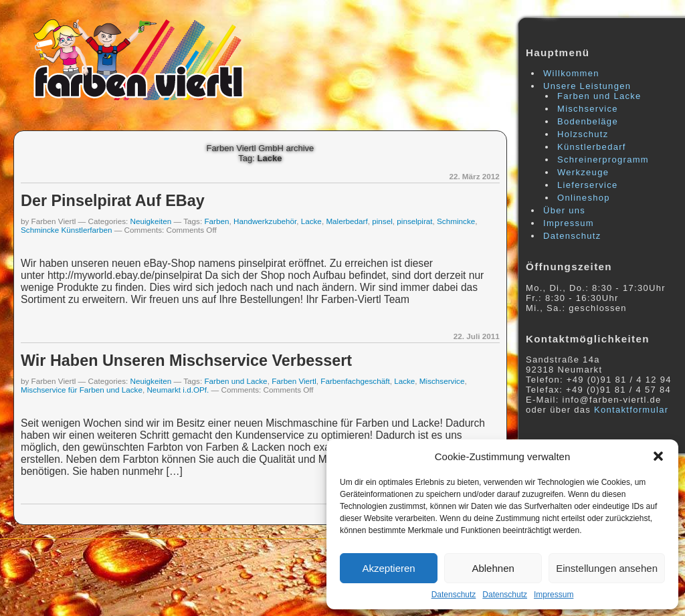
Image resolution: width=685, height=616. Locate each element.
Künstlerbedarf (592, 147)
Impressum (554, 595)
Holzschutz (583, 134)
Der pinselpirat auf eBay (113, 201)
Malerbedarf (347, 221)
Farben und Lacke (235, 381)
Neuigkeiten (151, 221)
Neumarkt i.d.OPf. (178, 390)
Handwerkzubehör (265, 221)
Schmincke (456, 221)
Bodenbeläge (588, 121)
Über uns (564, 210)
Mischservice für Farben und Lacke (82, 390)
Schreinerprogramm (603, 160)
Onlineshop (584, 198)
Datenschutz (454, 595)
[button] (658, 456)
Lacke (311, 221)
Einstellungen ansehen (607, 568)
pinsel (382, 221)
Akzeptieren (388, 568)
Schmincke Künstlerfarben (66, 230)
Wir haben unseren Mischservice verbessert (186, 361)
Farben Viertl (294, 381)
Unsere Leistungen (587, 86)
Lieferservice (588, 185)
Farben (216, 221)
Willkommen (571, 73)
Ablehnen (493, 568)
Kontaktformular (631, 410)
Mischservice (442, 381)
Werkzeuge (583, 172)
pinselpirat (414, 221)
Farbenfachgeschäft (355, 381)
